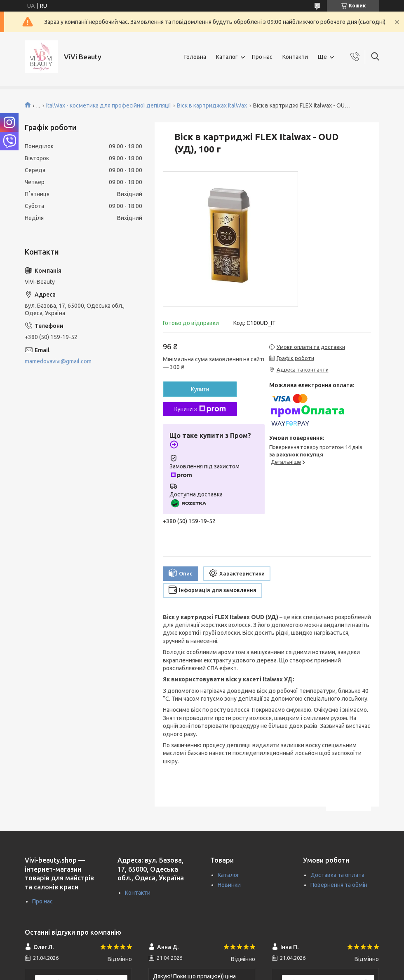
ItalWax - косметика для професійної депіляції (109, 105)
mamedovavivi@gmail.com (58, 361)
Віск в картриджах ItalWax (212, 105)
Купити (200, 389)
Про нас (262, 57)
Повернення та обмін (339, 885)
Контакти (295, 57)
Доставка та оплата (337, 875)
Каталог (227, 57)
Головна (195, 57)
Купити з (200, 409)
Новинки (229, 885)
